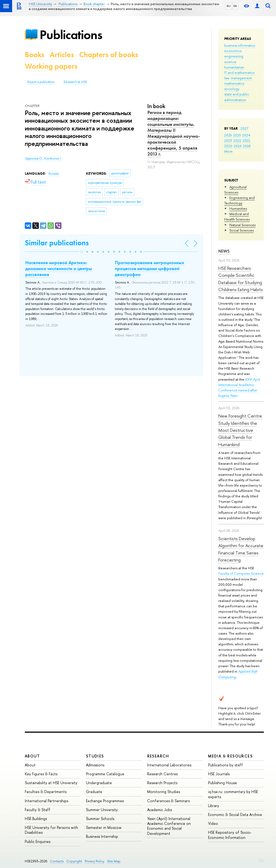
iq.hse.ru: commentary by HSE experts (233, 794)
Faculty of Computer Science (241, 573)
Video (213, 823)
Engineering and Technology (239, 200)
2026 (228, 135)
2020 (228, 146)
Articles (62, 55)
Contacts (57, 861)
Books (34, 55)
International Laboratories (169, 765)
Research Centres (162, 774)
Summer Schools (100, 819)
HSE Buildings (36, 819)
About (32, 756)
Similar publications (57, 243)
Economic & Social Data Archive (235, 814)
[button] (82, 252)
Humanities (238, 208)
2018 (247, 146)
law (227, 78)
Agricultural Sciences (235, 190)
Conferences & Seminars (168, 801)
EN (235, 6)
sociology (232, 89)
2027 (244, 128)
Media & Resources (230, 756)
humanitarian (234, 67)
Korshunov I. (53, 159)
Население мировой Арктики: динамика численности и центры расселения (59, 268)
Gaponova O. (34, 159)
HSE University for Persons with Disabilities (51, 830)
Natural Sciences (242, 225)
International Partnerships (46, 801)
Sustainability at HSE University (51, 783)
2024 (246, 135)
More (228, 151)
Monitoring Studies (164, 792)
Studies (95, 756)
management (241, 78)
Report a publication (41, 82)
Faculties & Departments (46, 792)
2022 (237, 140)
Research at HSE (75, 82)
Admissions (95, 765)
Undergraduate (99, 783)
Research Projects (162, 783)
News (224, 251)
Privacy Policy (94, 861)
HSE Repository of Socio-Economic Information (230, 835)
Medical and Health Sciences (237, 216)
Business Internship (102, 836)
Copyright (74, 861)
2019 (238, 146)
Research (158, 756)
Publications (71, 35)
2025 (237, 135)
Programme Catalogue (105, 774)
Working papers (51, 66)
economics (233, 51)
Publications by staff (225, 765)
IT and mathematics (239, 73)
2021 (246, 140)
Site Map (114, 861)
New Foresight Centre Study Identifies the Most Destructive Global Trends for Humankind (240, 430)
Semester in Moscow (104, 827)
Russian (54, 174)
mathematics (234, 83)
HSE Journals (219, 774)
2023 (228, 140)
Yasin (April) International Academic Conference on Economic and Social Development (169, 826)
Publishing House (222, 783)
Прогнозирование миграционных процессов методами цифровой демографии (150, 268)
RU (229, 6)
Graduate (94, 792)
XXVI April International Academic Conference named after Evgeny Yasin (239, 387)
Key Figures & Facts (41, 774)
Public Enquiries (38, 841)
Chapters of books (109, 55)
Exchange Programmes (105, 801)
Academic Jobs (160, 810)
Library (214, 806)
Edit (261, 860)
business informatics (240, 45)
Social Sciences (241, 230)
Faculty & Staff (38, 810)
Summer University (102, 810)
